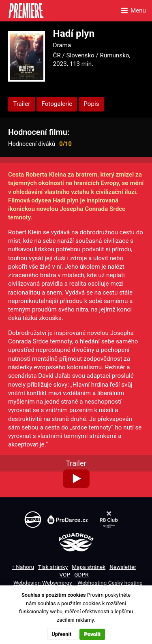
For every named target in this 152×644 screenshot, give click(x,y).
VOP (65, 575)
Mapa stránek (89, 567)
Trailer (21, 104)
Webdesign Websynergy (43, 583)
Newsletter (123, 567)
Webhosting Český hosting (110, 583)
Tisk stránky (53, 567)
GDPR (81, 575)
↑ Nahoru (23, 567)
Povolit (92, 634)
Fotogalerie (57, 104)
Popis (91, 104)
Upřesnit (61, 634)
